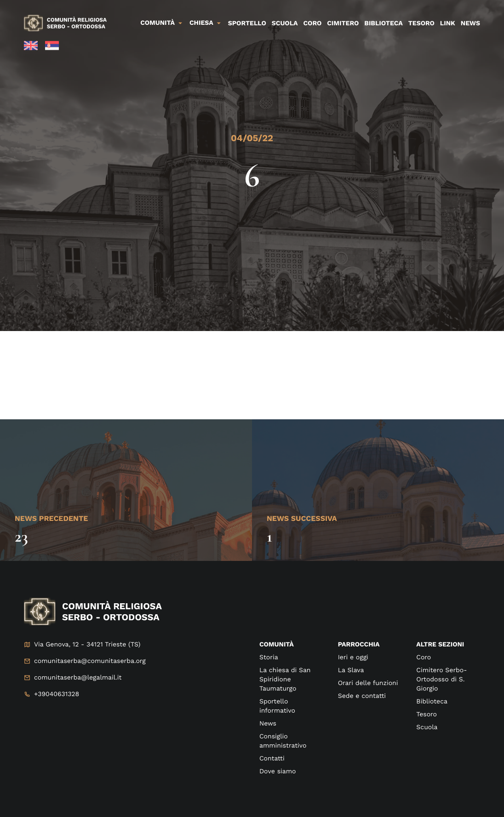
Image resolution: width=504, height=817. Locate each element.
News (470, 23)
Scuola (285, 23)
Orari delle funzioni (368, 683)
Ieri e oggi (353, 657)
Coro (313, 23)
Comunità (157, 23)
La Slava (351, 670)
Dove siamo (278, 771)
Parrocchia (359, 645)
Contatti (272, 759)
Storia (269, 657)
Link (448, 23)
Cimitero (343, 23)
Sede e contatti (362, 696)
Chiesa (201, 23)
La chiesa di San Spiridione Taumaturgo (285, 680)
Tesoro (421, 23)
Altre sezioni (440, 645)
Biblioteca (383, 23)
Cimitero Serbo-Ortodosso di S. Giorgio (441, 680)
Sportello (247, 23)
